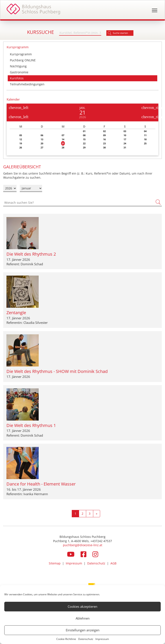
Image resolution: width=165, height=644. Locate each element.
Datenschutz (86, 639)
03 (125, 131)
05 (21, 135)
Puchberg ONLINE (23, 60)
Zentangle (16, 313)
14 (63, 139)
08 (84, 135)
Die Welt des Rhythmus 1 (31, 425)
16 (104, 139)
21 (63, 143)
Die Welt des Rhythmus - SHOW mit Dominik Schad (57, 371)
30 (104, 147)
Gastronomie (19, 72)
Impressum (102, 639)
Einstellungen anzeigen (83, 630)
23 (104, 143)
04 (145, 131)
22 (84, 143)
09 (104, 135)
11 (145, 135)
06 (42, 135)
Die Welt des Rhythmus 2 (31, 254)
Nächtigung (18, 66)
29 (84, 147)
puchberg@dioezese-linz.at (83, 545)
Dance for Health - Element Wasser (41, 484)
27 (42, 147)
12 (21, 139)
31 (125, 147)
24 (125, 143)
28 (63, 147)
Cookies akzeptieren (82, 606)
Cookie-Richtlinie (66, 639)
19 (21, 143)
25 (145, 143)
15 (84, 139)
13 (42, 139)
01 (84, 131)
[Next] (97, 514)
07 (63, 135)
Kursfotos (17, 78)
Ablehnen (83, 618)
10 (125, 135)
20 (42, 143)
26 (21, 147)
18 (145, 139)
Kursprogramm (21, 54)
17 (125, 139)
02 (104, 131)
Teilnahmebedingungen (27, 84)
